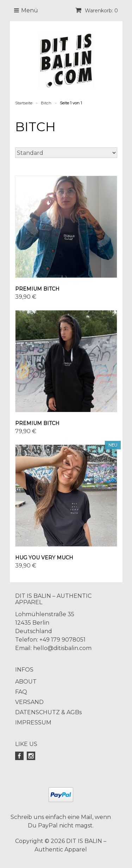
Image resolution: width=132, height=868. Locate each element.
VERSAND (29, 702)
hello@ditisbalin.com (62, 648)
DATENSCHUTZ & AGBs (48, 712)
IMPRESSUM (33, 723)
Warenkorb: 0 (97, 11)
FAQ (21, 692)
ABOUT (26, 682)
